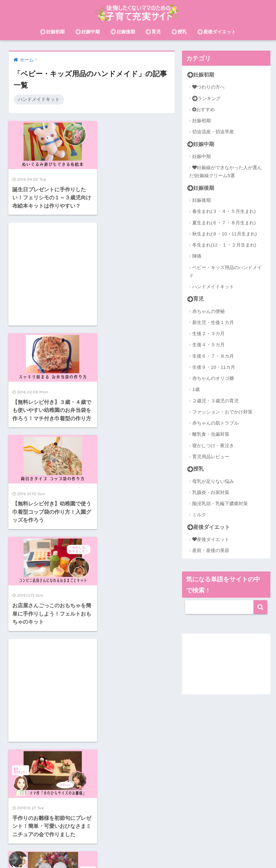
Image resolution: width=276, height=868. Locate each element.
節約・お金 (246, 841)
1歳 (196, 389)
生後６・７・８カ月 (213, 356)
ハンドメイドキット (39, 99)
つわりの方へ (208, 87)
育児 (153, 32)
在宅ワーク (176, 841)
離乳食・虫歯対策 (211, 434)
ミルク (199, 515)
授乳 (179, 32)
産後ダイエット (217, 32)
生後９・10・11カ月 (214, 367)
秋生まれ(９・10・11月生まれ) (224, 234)
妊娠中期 (88, 32)
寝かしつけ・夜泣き (213, 445)
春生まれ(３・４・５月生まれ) (224, 211)
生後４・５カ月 (208, 345)
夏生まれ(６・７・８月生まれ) (224, 223)
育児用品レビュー (211, 457)
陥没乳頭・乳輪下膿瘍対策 (220, 503)
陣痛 (197, 256)
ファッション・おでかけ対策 (222, 412)
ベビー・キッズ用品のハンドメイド (225, 271)
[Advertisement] (134, 172)
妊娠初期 (52, 32)
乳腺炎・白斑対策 (211, 492)
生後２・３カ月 (208, 333)
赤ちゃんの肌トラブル (215, 423)
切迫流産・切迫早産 (213, 132)
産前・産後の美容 (211, 550)
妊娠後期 (123, 32)
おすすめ (204, 109)
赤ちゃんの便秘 (208, 311)
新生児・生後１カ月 (213, 322)
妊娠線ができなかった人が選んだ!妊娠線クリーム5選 (225, 171)
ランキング (206, 98)
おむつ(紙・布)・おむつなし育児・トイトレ (138, 850)
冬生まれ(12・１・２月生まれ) (224, 245)
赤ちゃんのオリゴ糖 (213, 378)
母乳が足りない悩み (213, 481)
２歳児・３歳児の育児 (215, 401)
